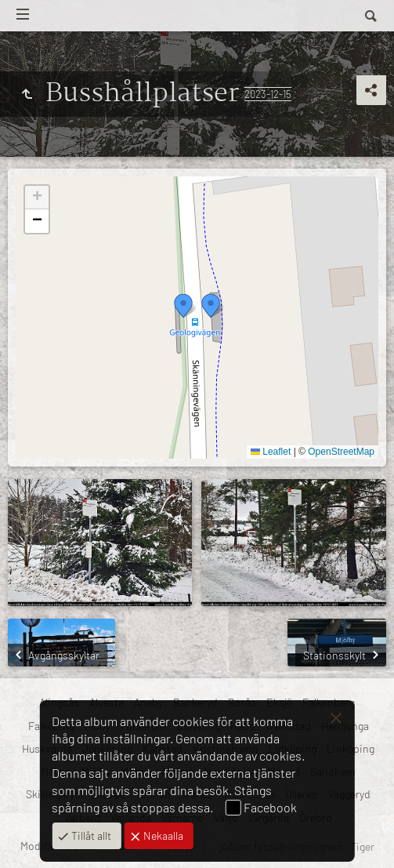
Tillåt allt (90, 835)
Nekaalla (162, 835)
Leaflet (271, 452)
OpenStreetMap (341, 452)
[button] (183, 306)
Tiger (362, 846)
